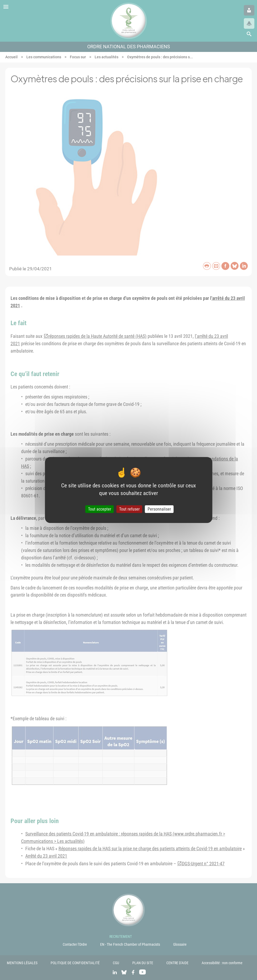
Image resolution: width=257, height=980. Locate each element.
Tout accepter (100, 509)
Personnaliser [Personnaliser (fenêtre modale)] (159, 509)
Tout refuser (129, 509)
